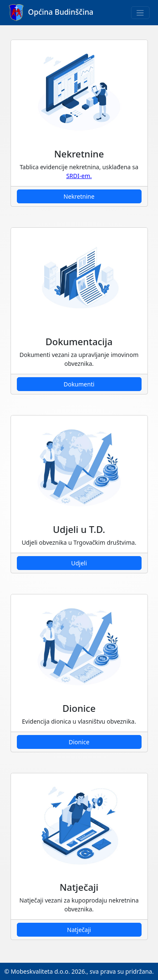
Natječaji (79, 930)
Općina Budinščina (51, 13)
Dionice (79, 742)
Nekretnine (79, 196)
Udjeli (79, 563)
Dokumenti (79, 384)
